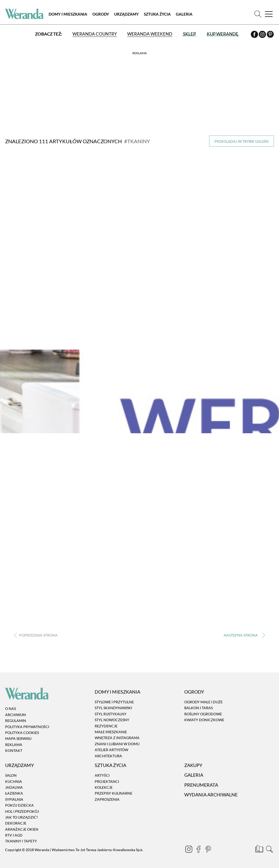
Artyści (102, 775)
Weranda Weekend (150, 34)
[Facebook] (255, 35)
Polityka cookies (22, 733)
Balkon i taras (198, 708)
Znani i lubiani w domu (117, 744)
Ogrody (101, 14)
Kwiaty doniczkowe (204, 720)
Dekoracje (16, 823)
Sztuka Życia (157, 14)
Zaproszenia (107, 799)
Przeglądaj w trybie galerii (242, 141)
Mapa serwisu (18, 738)
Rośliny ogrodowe (203, 714)
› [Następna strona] (243, 635)
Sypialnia (14, 799)
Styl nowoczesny (112, 720)
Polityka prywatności (27, 726)
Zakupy (193, 765)
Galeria (184, 14)
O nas (10, 709)
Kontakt (14, 750)
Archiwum (15, 715)
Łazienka (14, 793)
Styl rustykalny (111, 714)
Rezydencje (106, 726)
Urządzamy (126, 14)
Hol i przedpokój (22, 811)
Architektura (108, 756)
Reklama (14, 745)
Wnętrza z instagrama (117, 738)
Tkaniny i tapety (21, 841)
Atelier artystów (111, 750)
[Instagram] (263, 35)
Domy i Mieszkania (68, 14)
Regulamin (16, 721)
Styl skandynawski (113, 708)
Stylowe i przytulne (114, 702)
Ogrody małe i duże (203, 702)
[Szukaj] (258, 14)
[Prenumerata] (260, 850)
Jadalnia (14, 787)
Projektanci (107, 781)
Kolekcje (104, 787)
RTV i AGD (14, 835)
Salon (11, 775)
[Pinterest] (270, 35)
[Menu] (269, 14)
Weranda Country (95, 34)
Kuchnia (14, 781)
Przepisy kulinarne (114, 793)
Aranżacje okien (22, 829)
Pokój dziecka (19, 805)
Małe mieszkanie (111, 732)
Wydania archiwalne (211, 795)
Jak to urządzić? (22, 817)
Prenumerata (201, 785)
